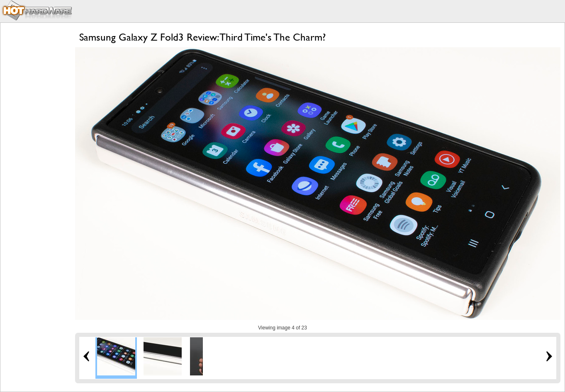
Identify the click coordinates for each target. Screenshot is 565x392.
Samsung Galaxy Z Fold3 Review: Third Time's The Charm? (202, 37)
